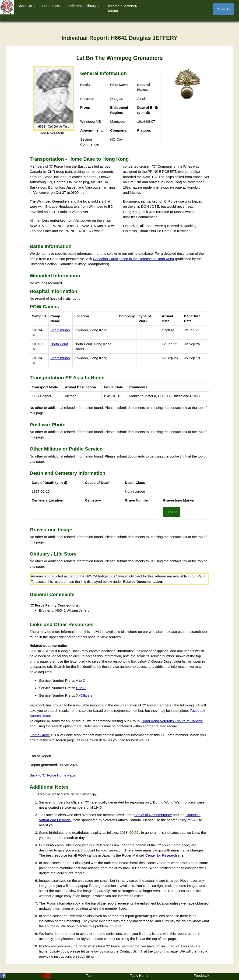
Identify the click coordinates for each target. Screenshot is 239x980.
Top (89, 975)
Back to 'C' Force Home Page (53, 775)
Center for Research (161, 855)
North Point (59, 344)
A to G (81, 680)
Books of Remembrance (153, 815)
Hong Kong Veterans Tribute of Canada (172, 721)
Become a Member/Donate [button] (122, 8)
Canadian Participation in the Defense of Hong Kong (134, 259)
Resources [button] (52, 6)
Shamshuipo (60, 330)
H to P (81, 688)
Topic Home (139, 975)
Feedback (201, 975)
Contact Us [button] (224, 9)
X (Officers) (85, 695)
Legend (172, 512)
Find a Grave (40, 735)
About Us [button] (26, 6)
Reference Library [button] (84, 6)
